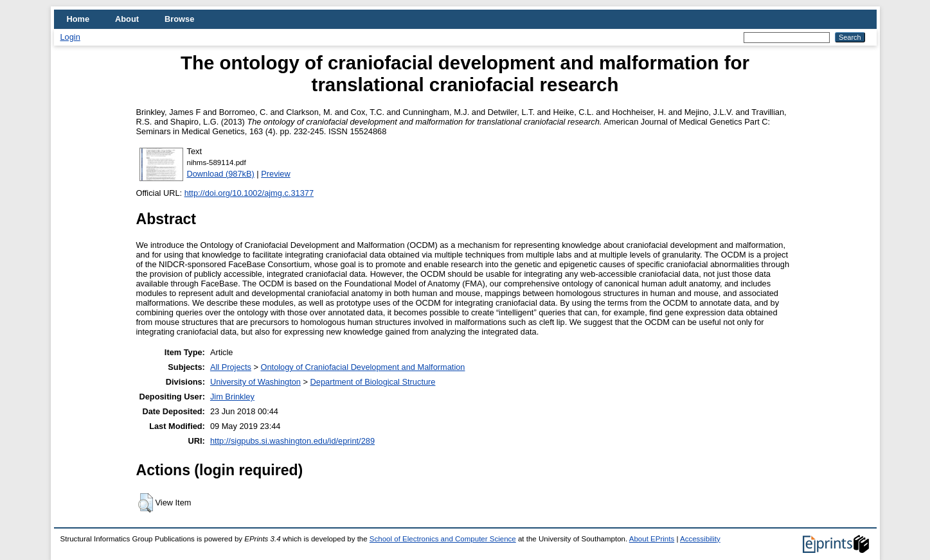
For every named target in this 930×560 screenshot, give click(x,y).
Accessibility (700, 539)
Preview (276, 174)
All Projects (231, 367)
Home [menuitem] (78, 19)
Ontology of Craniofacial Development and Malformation (363, 367)
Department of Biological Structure (373, 382)
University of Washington (255, 382)
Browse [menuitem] (179, 19)
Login (70, 37)
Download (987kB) (221, 174)
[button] (146, 503)
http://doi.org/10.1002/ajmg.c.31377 (249, 193)
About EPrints (652, 539)
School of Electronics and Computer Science (443, 539)
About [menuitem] (127, 19)
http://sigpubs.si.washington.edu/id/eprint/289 (292, 441)
